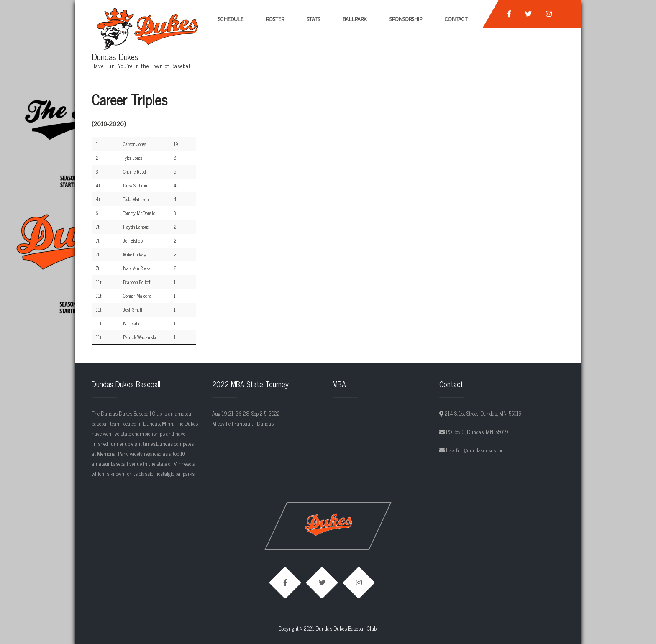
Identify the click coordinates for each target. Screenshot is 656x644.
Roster (275, 19)
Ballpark (355, 19)
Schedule (231, 19)
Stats (313, 19)
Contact (456, 19)
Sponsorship (406, 19)
